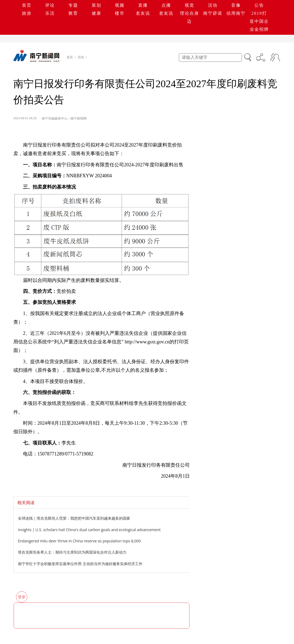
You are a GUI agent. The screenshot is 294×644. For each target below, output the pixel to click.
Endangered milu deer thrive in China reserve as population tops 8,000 (79, 541)
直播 (143, 5)
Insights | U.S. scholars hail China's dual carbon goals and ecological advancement (89, 530)
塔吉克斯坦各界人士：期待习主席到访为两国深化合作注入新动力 (72, 552)
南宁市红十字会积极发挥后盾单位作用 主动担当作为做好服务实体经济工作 (80, 564)
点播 (166, 5)
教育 (73, 13)
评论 (50, 5)
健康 (96, 13)
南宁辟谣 (213, 13)
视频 (120, 5)
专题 (73, 5)
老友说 (143, 13)
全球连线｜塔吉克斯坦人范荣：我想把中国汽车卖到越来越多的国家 (74, 518)
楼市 (120, 13)
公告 (259, 5)
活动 (213, 5)
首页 (27, 5)
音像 (236, 5)
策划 (96, 5)
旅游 (27, 13)
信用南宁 (236, 13)
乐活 (50, 13)
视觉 (189, 5)
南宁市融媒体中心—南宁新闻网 (64, 118)
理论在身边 (189, 17)
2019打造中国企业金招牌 (259, 21)
